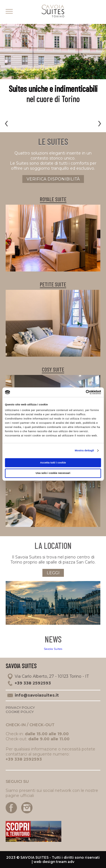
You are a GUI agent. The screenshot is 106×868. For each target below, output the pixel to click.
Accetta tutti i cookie (53, 463)
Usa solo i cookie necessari (53, 473)
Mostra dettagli (85, 451)
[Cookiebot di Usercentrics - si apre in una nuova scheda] (77, 392)
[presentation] (6, 122)
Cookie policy (20, 712)
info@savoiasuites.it (37, 695)
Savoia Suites (53, 649)
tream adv (65, 862)
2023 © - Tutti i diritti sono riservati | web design (53, 860)
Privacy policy (20, 707)
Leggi (53, 573)
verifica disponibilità (53, 179)
